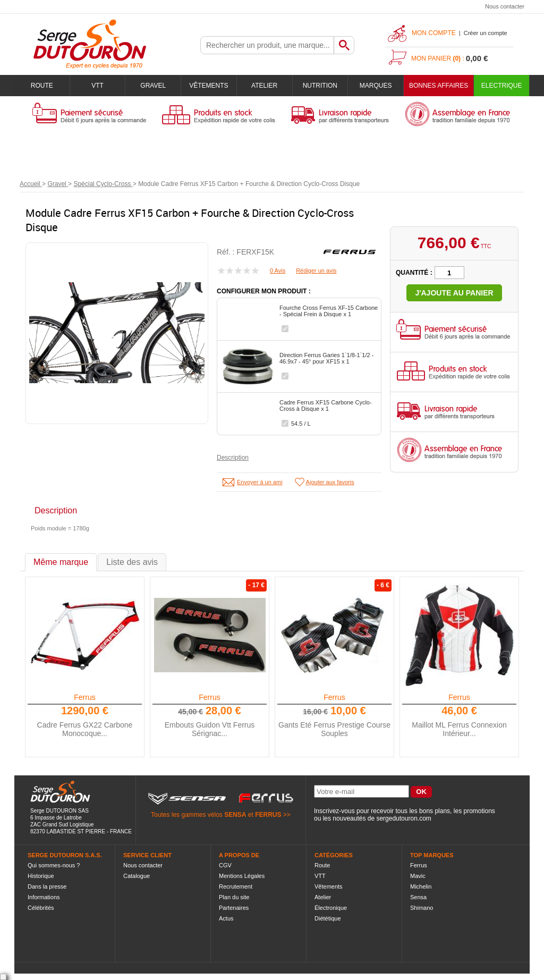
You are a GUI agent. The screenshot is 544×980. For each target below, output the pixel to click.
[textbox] (267, 45)
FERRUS (268, 815)
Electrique (502, 86)
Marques (376, 86)
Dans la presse (47, 886)
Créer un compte (486, 33)
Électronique (331, 908)
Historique (41, 876)
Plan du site (234, 897)
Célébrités (41, 908)
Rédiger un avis (316, 271)
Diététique (328, 918)
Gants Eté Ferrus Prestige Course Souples (334, 729)
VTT (97, 86)
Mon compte (434, 33)
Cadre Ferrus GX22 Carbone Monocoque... (85, 729)
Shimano (422, 908)
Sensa (418, 897)
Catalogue (137, 876)
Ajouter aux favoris (330, 482)
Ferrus (84, 697)
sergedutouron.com (403, 818)
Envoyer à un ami (260, 482)
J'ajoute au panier (454, 293)
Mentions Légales (242, 876)
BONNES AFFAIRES (439, 86)
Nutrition (320, 86)
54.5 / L (301, 424)
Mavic (418, 876)
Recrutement (236, 886)
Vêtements (209, 86)
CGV (225, 865)
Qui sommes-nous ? (54, 865)
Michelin (421, 886)
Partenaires (234, 908)
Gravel (153, 86)
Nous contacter (505, 6)
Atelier (264, 86)
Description (233, 458)
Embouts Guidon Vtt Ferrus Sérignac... (210, 729)
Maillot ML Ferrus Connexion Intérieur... (459, 729)
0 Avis (278, 271)
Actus (226, 918)
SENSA (235, 815)
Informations (44, 897)
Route (42, 86)
